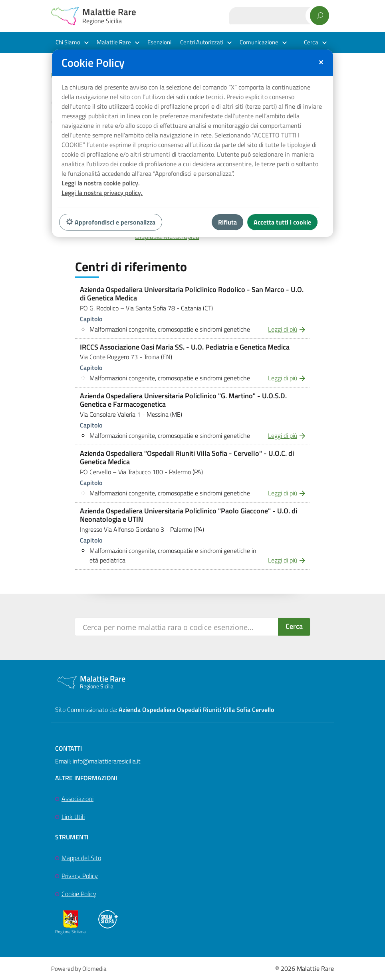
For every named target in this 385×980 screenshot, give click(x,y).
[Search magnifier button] (294, 627)
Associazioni (77, 799)
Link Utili (73, 817)
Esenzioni (159, 42)
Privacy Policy (80, 876)
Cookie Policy (79, 894)
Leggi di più (283, 329)
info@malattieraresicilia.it (107, 761)
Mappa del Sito (81, 858)
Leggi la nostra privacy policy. (102, 193)
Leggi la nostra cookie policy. (101, 183)
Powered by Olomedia (79, 969)
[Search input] (177, 627)
